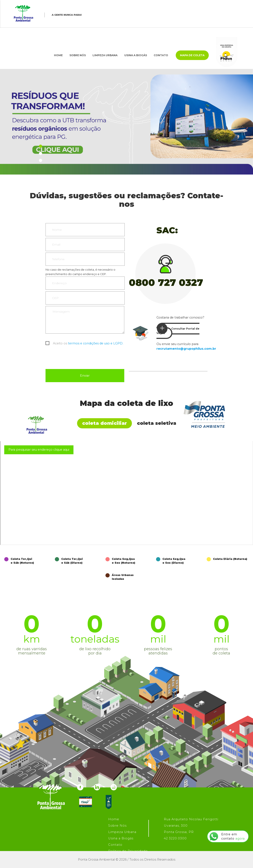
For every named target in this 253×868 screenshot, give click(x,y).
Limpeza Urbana (105, 55)
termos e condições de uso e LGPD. (96, 343)
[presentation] (78, 359)
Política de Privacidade (128, 851)
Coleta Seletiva (157, 423)
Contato (161, 55)
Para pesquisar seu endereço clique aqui (39, 450)
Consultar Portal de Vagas (178, 329)
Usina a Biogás (136, 55)
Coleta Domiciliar (104, 423)
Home (58, 55)
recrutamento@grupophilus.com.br (186, 349)
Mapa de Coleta (192, 55)
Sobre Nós (78, 55)
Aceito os (88, 343)
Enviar (85, 376)
